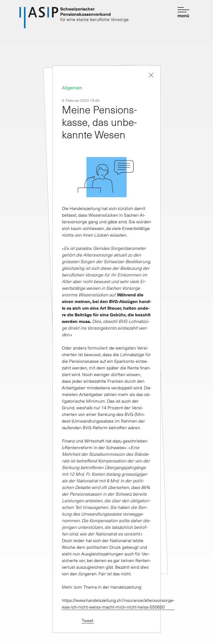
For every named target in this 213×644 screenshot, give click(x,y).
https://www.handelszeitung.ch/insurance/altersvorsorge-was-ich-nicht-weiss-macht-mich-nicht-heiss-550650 (118, 603)
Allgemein (72, 87)
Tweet (88, 620)
